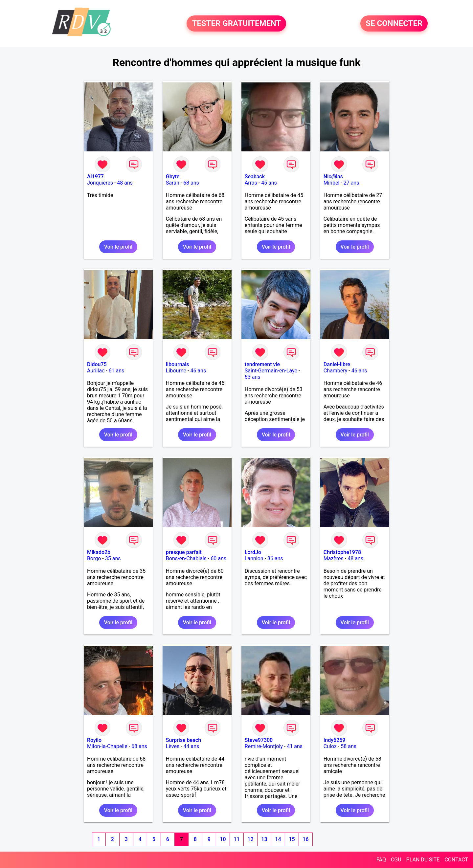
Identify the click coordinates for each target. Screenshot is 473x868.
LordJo (253, 552)
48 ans (125, 183)
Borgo (94, 558)
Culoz (330, 746)
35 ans (113, 558)
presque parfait (184, 552)
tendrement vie (262, 364)
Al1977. (96, 177)
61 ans (117, 371)
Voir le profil (118, 247)
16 (305, 839)
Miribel (332, 183)
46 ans (198, 371)
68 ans (191, 183)
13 (264, 839)
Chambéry (336, 371)
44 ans (191, 746)
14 (278, 839)
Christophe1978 (342, 552)
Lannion (254, 558)
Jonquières (100, 183)
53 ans (253, 377)
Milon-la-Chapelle (107, 746)
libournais (178, 364)
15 (292, 839)
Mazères (334, 558)
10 (223, 839)
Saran (173, 183)
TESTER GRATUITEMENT (236, 24)
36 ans (275, 558)
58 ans (349, 746)
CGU (396, 860)
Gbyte (173, 177)
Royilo (94, 740)
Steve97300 (259, 740)
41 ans (295, 746)
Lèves (173, 746)
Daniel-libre (337, 364)
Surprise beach (183, 740)
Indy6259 (335, 740)
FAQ (381, 860)
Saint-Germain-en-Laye (271, 371)
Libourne (176, 371)
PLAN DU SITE (423, 860)
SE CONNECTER (394, 24)
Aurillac (96, 371)
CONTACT (456, 860)
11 (236, 839)
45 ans (269, 183)
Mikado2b (99, 552)
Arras (251, 183)
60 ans (218, 558)
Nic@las (333, 177)
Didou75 (97, 364)
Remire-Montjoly (264, 746)
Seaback (255, 177)
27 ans (351, 183)
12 (250, 839)
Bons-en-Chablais (186, 558)
